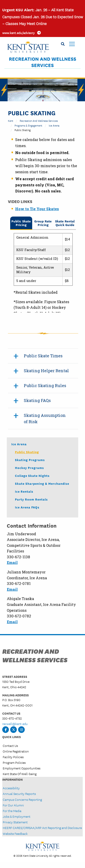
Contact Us (10, 746)
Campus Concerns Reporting (22, 799)
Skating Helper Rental (46, 371)
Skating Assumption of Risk (45, 419)
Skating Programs (30, 460)
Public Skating (27, 452)
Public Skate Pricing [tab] (21, 223)
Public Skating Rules (45, 386)
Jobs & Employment (17, 816)
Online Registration (16, 751)
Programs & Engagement (28, 125)
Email (12, 562)
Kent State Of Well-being (20, 774)
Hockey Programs (29, 468)
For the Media (12, 811)
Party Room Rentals (31, 499)
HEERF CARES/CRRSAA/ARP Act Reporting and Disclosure (42, 828)
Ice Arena (54, 125)
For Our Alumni (13, 805)
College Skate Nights (32, 476)
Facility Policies (13, 757)
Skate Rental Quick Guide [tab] (65, 223)
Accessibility (11, 788)
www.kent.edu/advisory (18, 33)
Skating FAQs (37, 400)
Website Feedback (15, 833)
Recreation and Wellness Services (42, 62)
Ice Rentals (24, 491)
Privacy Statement (15, 822)
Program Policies (14, 762)
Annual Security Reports (19, 794)
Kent (11, 121)
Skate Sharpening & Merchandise (42, 483)
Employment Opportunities (22, 768)
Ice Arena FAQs (27, 507)
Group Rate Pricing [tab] (43, 223)
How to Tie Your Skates (37, 209)
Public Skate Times (43, 356)
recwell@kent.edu (15, 724)
